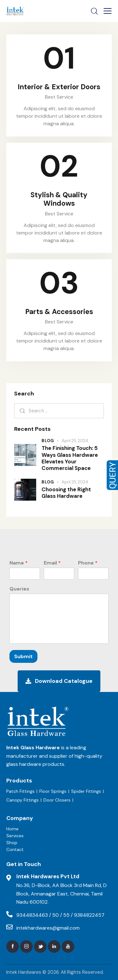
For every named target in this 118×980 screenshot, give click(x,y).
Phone (88, 563)
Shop (12, 843)
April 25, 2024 (75, 441)
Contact (15, 849)
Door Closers (57, 800)
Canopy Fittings (22, 800)
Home (12, 829)
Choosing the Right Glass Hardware (66, 493)
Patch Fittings (20, 791)
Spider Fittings (86, 791)
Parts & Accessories (59, 312)
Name (19, 563)
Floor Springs (53, 791)
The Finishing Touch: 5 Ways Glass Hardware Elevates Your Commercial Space (70, 458)
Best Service (59, 97)
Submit (23, 656)
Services (15, 836)
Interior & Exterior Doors (59, 87)
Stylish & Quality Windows (59, 199)
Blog (48, 441)
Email (52, 563)
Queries (19, 589)
